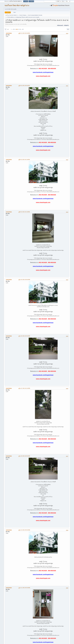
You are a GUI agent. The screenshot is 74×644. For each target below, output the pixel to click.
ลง (5, 29)
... (12, 29)
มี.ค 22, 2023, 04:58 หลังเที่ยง (25, 86)
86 (23, 29)
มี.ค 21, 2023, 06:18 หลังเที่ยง (25, 33)
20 (13, 29)
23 (19, 29)
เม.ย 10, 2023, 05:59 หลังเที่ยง (25, 530)
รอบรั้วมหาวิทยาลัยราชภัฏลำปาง (17, 5)
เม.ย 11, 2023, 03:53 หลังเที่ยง (25, 588)
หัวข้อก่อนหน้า (60, 25)
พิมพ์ (68, 29)
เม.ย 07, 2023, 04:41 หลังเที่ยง (25, 388)
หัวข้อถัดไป (66, 25)
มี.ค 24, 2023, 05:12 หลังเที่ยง (25, 212)
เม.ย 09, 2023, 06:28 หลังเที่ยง (25, 456)
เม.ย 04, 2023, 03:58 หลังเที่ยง (25, 280)
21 (15, 29)
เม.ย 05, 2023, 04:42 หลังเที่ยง (25, 336)
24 (20, 29)
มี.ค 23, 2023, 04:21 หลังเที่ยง (25, 159)
